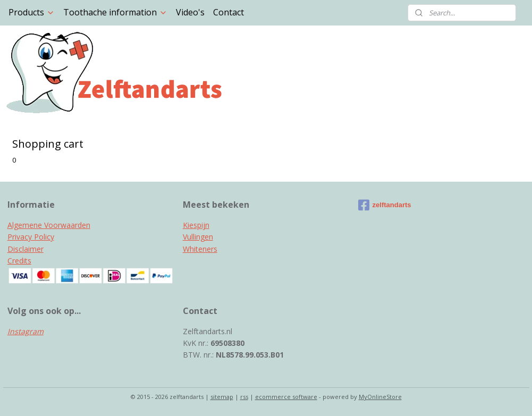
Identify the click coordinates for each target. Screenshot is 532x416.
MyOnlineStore (380, 397)
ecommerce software (286, 397)
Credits (19, 261)
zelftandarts (385, 205)
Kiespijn (196, 225)
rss (244, 397)
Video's (190, 12)
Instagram (26, 331)
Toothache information (115, 12)
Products (32, 12)
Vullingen (198, 237)
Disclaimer (26, 249)
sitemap (222, 397)
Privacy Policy (31, 237)
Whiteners (200, 249)
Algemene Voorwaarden (49, 225)
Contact (229, 12)
